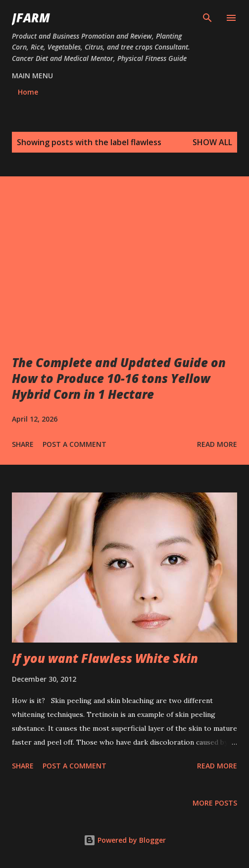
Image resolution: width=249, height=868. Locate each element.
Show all (212, 142)
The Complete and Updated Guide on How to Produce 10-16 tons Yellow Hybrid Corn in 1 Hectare (119, 378)
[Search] (207, 18)
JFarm (31, 18)
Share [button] (23, 444)
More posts (215, 803)
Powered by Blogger (125, 840)
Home (28, 92)
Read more (217, 444)
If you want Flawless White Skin (105, 658)
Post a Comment (75, 444)
